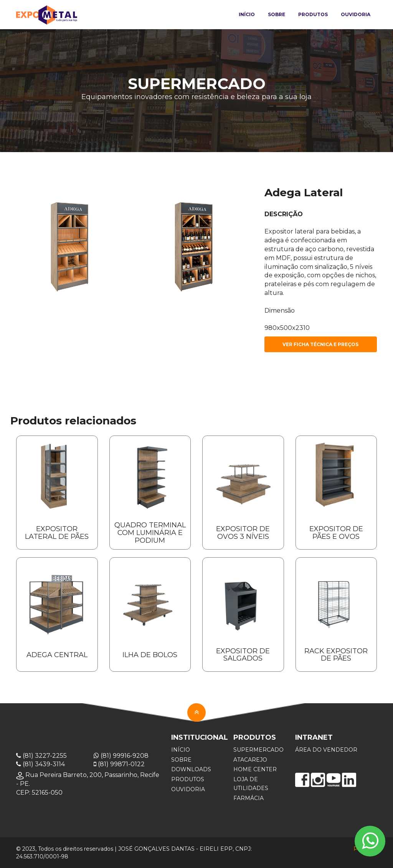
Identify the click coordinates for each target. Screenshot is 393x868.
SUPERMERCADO (258, 750)
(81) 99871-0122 (119, 764)
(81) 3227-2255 (41, 756)
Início (247, 14)
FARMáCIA (249, 798)
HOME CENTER (255, 769)
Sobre (277, 14)
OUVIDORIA (188, 789)
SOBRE (181, 760)
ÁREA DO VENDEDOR (326, 750)
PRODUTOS (188, 779)
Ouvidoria (356, 14)
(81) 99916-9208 (121, 756)
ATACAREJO (250, 760)
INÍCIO (181, 750)
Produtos (313, 14)
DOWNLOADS (191, 769)
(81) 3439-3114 (40, 764)
